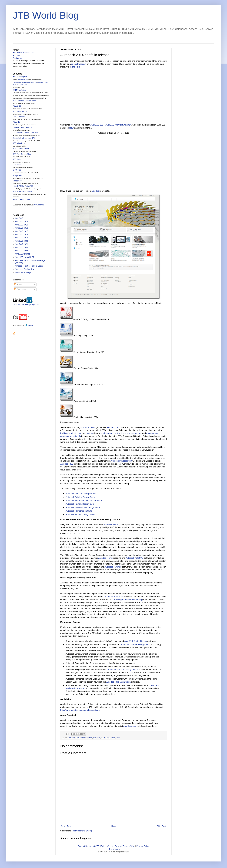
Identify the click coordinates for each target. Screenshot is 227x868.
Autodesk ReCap (111, 524)
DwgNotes (17, 165)
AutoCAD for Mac (22, 254)
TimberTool (17, 181)
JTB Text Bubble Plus (22, 154)
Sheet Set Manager (23, 272)
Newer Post (66, 826)
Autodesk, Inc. (113, 427)
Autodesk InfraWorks (114, 597)
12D (32, 82)
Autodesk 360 (67, 464)
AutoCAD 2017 (21, 231)
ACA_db (16, 122)
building (64, 433)
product (72, 433)
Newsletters (39, 205)
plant (79, 433)
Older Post (161, 826)
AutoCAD (71, 738)
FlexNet (15, 82)
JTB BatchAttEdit (20, 111)
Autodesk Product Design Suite (80, 514)
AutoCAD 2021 (21, 244)
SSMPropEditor (19, 90)
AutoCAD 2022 (21, 248)
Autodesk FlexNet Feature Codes (29, 266)
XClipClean (17, 175)
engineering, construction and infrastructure (121, 433)
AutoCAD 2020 (21, 241)
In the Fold (75, 67)
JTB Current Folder (21, 149)
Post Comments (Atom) (82, 831)
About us (16, 55)
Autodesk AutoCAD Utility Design (123, 670)
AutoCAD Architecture (84, 738)
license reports (23, 79)
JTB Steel (17, 159)
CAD (103, 738)
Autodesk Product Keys (25, 269)
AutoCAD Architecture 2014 (118, 125)
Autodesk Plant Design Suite (79, 511)
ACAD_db (17, 106)
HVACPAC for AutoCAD (23, 186)
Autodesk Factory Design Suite (80, 504)
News (113, 738)
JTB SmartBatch (20, 85)
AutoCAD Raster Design (136, 641)
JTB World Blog (46, 15)
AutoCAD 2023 (21, 251)
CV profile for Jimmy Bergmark (26, 304)
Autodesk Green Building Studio (135, 645)
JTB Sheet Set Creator (22, 191)
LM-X (47, 82)
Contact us (17, 58)
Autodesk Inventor (113, 567)
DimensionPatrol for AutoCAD (25, 133)
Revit (72, 128)
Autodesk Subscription (122, 461)
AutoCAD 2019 (21, 238)
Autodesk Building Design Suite (80, 497)
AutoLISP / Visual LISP (25, 257)
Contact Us (83, 846)
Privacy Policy (143, 846)
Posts (18, 284)
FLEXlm (21, 82)
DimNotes (17, 170)
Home (114, 826)
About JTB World (97, 846)
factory (90, 433)
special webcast (79, 64)
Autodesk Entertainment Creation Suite (84, 501)
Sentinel (41, 82)
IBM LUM (27, 82)
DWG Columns (19, 117)
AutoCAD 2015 (21, 225)
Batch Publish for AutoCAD (24, 138)
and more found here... (22, 199)
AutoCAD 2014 (97, 125)
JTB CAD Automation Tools (24, 101)
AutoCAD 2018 (21, 235)
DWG (108, 738)
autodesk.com (130, 726)
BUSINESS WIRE (88, 427)
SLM (36, 82)
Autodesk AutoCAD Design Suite (81, 494)
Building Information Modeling (128, 600)
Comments (20, 289)
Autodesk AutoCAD (135, 558)
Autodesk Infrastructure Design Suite (83, 507)
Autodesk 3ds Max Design (119, 682)
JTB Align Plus (19, 143)
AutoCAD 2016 (21, 228)
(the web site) (23, 53)
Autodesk (95, 191)
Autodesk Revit (105, 558)
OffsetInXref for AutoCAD (23, 127)
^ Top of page (113, 849)
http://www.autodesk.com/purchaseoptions (80, 710)
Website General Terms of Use (121, 846)
